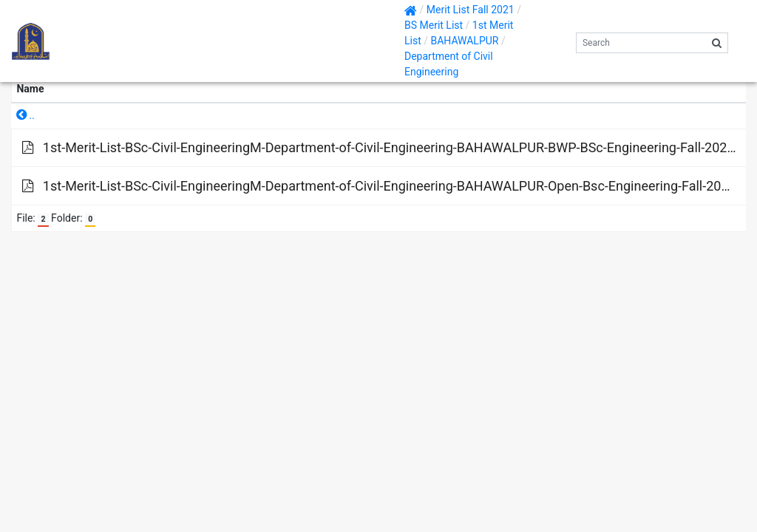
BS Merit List (434, 25)
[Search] (641, 43)
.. (26, 115)
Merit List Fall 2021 (471, 10)
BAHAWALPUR (464, 41)
